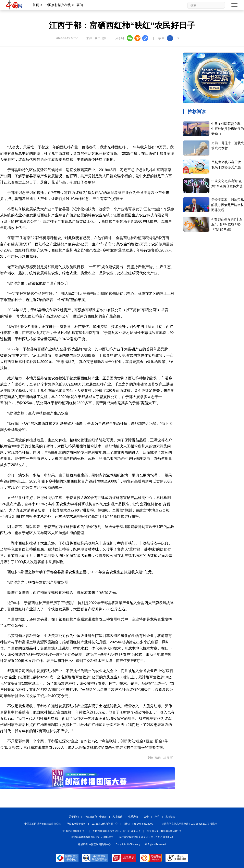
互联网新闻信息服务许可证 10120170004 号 (117, 831)
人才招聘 (117, 817)
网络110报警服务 (76, 824)
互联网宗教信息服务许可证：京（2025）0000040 (146, 837)
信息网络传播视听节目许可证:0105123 (92, 837)
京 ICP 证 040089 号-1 (75, 831)
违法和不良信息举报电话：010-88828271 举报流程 (189, 824)
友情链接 (170, 817)
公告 (146, 817)
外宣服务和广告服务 (96, 817)
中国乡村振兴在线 (58, 5)
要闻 (80, 5)
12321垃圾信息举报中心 (105, 824)
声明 (157, 817)
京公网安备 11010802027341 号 (164, 831)
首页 (36, 5)
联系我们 (133, 817)
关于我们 (74, 817)
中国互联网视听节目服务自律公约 (43, 824)
